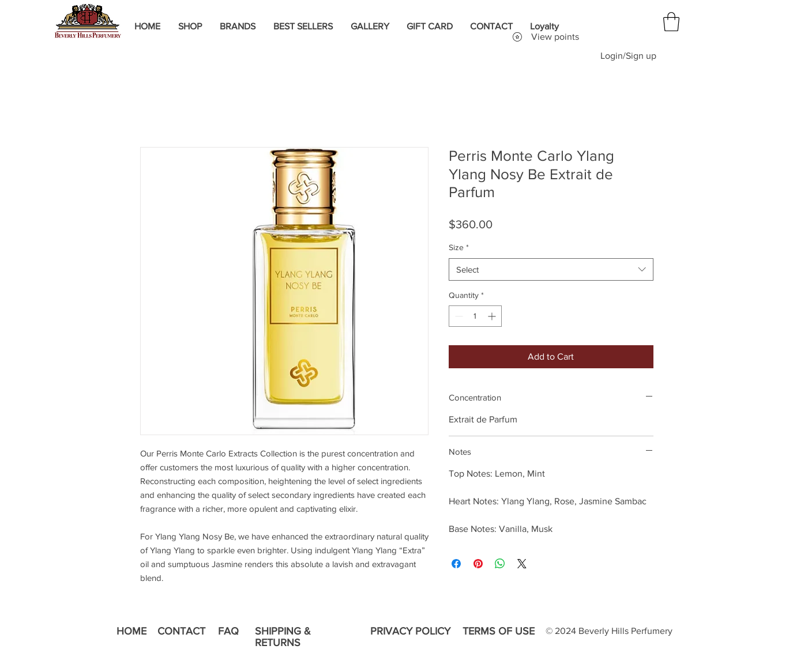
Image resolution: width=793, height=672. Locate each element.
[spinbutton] (475, 316)
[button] (671, 22)
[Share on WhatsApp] (500, 564)
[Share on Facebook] (456, 564)
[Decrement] (458, 316)
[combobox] (551, 269)
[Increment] (493, 316)
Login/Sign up (628, 56)
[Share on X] (522, 564)
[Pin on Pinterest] (478, 564)
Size (459, 247)
